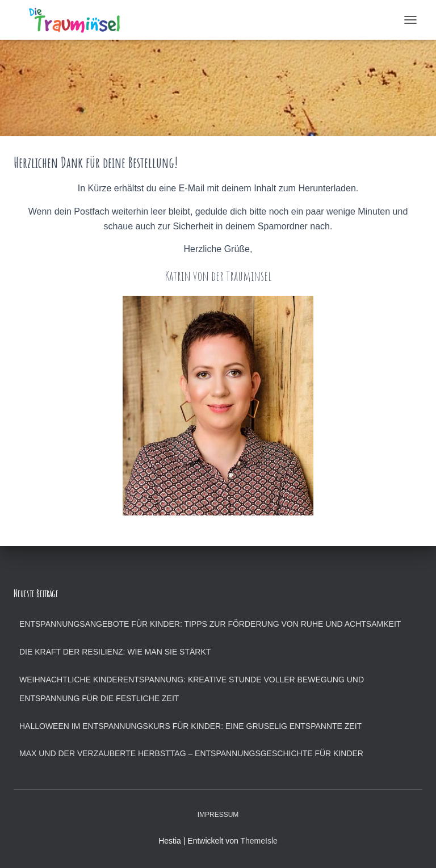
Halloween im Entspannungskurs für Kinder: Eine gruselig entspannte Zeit (190, 726)
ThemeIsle (259, 841)
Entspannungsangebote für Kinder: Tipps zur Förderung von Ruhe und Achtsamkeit (210, 624)
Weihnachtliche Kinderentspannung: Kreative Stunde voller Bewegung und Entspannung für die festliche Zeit (192, 689)
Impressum (218, 815)
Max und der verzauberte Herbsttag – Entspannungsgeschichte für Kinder (191, 753)
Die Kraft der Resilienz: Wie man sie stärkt (115, 652)
